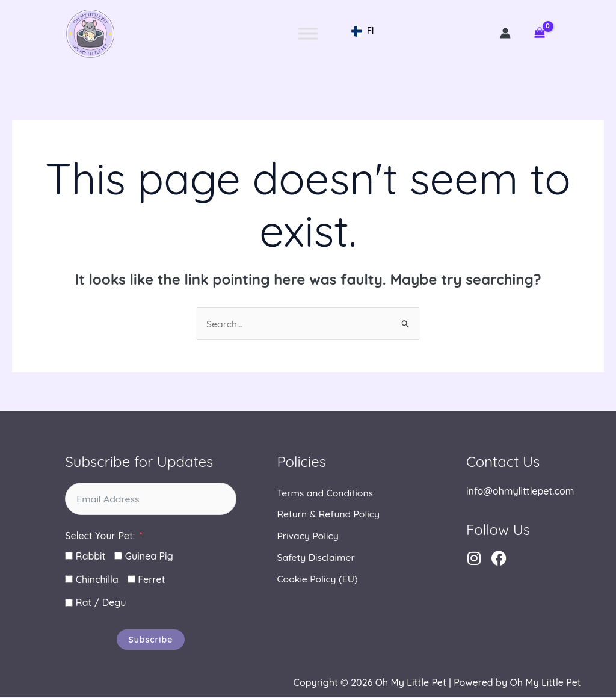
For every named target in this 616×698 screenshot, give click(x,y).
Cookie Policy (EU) (318, 580)
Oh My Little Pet (90, 34)
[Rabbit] (69, 556)
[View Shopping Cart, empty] (539, 34)
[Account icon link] (505, 33)
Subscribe (151, 640)
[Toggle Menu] (308, 33)
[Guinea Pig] (118, 556)
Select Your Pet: (100, 536)
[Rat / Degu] (69, 603)
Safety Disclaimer (316, 558)
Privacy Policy (308, 537)
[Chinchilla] (69, 580)
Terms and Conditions (325, 493)
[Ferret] (131, 580)
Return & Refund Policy (329, 515)
